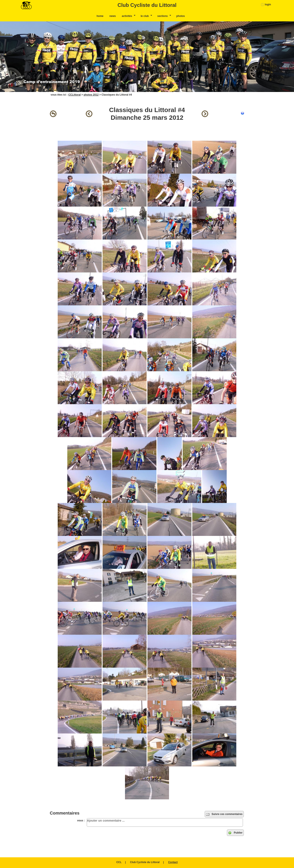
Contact (173, 862)
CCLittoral (75, 95)
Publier (235, 833)
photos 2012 (91, 95)
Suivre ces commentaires (224, 814)
